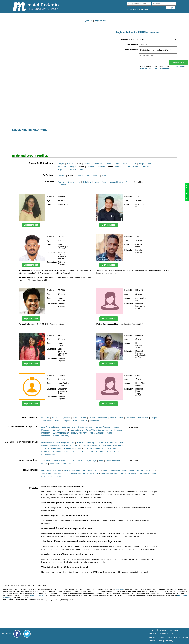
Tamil (134, 164)
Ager (101, 461)
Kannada (87, 164)
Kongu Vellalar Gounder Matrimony (100, 430)
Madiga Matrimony (97, 433)
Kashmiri (101, 167)
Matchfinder (175, 630)
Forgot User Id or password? (138, 9)
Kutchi (127, 167)
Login (160, 641)
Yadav (105, 182)
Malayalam (98, 164)
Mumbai (83, 418)
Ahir (127, 182)
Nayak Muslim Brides (72, 470)
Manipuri (145, 167)
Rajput (97, 182)
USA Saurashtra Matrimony (63, 451)
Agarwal (61, 182)
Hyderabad (66, 418)
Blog (173, 634)
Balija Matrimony (68, 427)
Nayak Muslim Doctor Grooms (137, 473)
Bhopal (154, 418)
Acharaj (71, 461)
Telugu (142, 164)
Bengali (61, 164)
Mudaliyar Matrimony (61, 436)
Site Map (185, 637)
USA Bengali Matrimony (52, 448)
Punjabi (125, 164)
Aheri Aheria (55, 464)
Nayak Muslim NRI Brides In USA (55, 473)
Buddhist (62, 176)
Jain (88, 176)
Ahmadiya (67, 464)
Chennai (56, 418)
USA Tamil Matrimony (86, 442)
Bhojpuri (73, 167)
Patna (75, 421)
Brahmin (71, 182)
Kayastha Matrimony (61, 433)
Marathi (109, 164)
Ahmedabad (102, 418)
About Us (152, 634)
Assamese (62, 167)
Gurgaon (66, 421)
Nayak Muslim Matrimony (51, 470)
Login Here (88, 21)
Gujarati (70, 164)
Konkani (118, 167)
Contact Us (164, 634)
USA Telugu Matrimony (65, 442)
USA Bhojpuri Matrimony (105, 451)
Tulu (81, 170)
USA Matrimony (47, 442)
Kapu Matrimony (76, 430)
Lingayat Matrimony (79, 433)
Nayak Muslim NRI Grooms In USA (85, 473)
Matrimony (169, 641)
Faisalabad (130, 418)
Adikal (80, 461)
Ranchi (57, 421)
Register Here (101, 21)
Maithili (136, 167)
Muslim (96, 176)
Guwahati (84, 421)
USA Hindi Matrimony (70, 445)
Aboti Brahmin (60, 461)
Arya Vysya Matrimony (50, 427)
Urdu (149, 164)
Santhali (73, 170)
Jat (79, 182)
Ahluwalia (64, 185)
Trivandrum (47, 421)
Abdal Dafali (46, 461)
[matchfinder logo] (36, 6)
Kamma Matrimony (60, 430)
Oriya (117, 164)
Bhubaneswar (143, 418)
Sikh (104, 176)
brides (32, 595)
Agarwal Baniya (117, 182)
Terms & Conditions (180, 66)
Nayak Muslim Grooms (91, 470)
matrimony (120, 589)
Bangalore (45, 418)
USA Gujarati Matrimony (94, 448)
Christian (80, 176)
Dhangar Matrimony (85, 427)
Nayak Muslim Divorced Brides (115, 470)
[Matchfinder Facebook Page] (17, 634)
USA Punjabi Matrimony (112, 445)
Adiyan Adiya (91, 461)
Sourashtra (94, 421)
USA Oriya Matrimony (73, 448)
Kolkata (92, 418)
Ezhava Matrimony (103, 427)
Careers (152, 641)
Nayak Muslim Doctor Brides (112, 473)
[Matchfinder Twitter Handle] (27, 634)
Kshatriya (87, 182)
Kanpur (113, 418)
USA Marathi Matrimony (90, 445)
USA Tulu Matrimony (85, 451)
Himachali (91, 167)
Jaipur (121, 418)
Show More (139, 182)
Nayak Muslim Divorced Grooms (142, 470)
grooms (40, 595)
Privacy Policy (173, 637)
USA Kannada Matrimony (107, 442)
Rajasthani (62, 170)
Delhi (75, 418)
